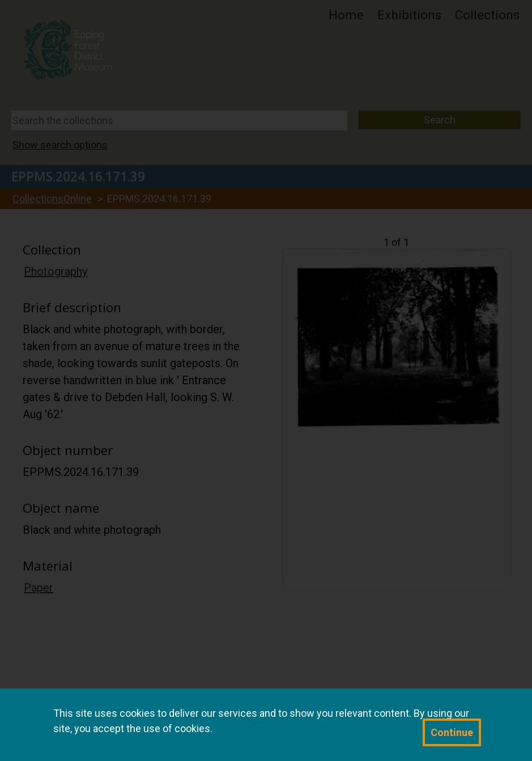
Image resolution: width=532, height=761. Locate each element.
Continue (452, 732)
